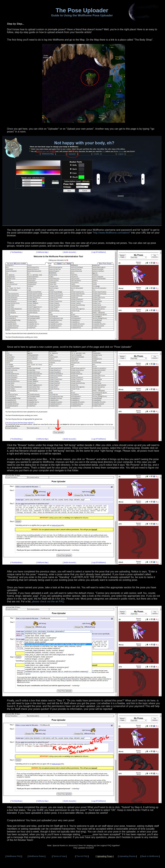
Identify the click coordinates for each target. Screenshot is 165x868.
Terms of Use (59, 856)
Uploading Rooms (127, 856)
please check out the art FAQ (48, 601)
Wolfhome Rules (37, 856)
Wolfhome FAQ (14, 856)
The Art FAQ (82, 856)
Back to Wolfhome (150, 856)
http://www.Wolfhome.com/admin (111, 233)
